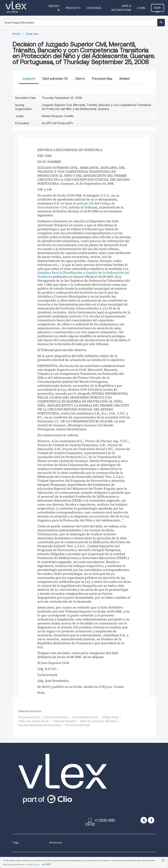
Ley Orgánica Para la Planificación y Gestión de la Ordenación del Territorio (83, 273)
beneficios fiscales (56, 717)
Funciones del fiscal (78, 725)
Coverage (94, 8)
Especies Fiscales (64, 721)
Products (73, 8)
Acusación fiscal (29, 717)
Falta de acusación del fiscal (98, 721)
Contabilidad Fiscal (85, 717)
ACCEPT (47, 864)
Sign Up (158, 9)
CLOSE (162, 860)
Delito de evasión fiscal (33, 721)
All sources (56, 843)
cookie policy (32, 864)
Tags (15, 843)
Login (141, 8)
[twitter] (144, 820)
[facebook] (151, 820)
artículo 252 (85, 203)
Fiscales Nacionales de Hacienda (39, 725)
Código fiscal (110, 717)
